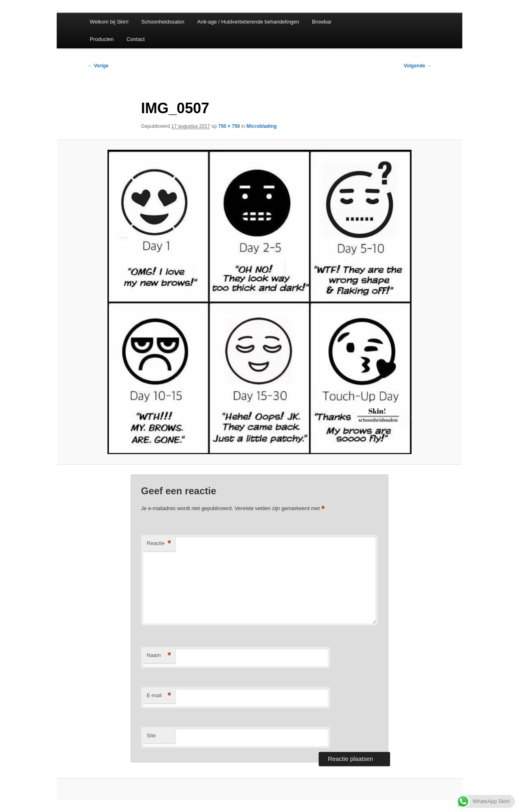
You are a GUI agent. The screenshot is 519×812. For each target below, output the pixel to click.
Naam (159, 656)
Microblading (262, 126)
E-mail (159, 696)
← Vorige (98, 66)
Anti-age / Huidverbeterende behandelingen (248, 22)
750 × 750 (229, 126)
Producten (102, 39)
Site (151, 736)
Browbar (322, 22)
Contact (136, 39)
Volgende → (418, 66)
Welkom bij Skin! (109, 22)
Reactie (159, 544)
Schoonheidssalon (163, 22)
